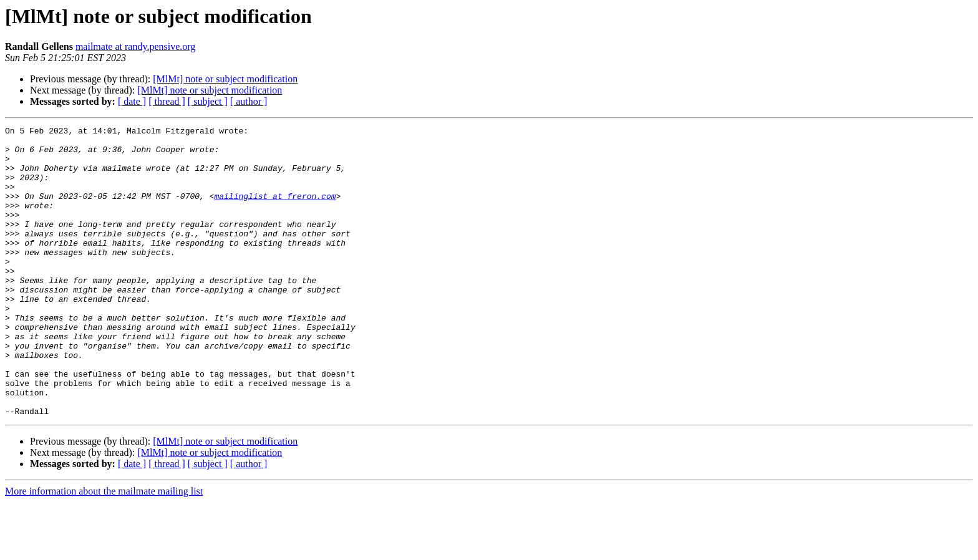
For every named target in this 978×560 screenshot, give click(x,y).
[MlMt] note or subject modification (225, 79)
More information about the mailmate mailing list (104, 549)
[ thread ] (167, 101)
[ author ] (249, 101)
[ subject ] (208, 101)
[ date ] (132, 101)
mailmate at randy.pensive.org (135, 46)
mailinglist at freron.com (275, 211)
